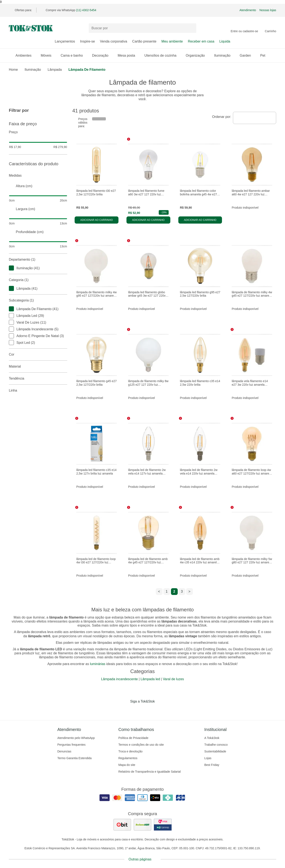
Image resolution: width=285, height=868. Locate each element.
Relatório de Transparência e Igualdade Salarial (149, 772)
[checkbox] (11, 268)
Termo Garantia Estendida (75, 758)
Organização (197, 55)
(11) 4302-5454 (86, 10)
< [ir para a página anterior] (159, 591)
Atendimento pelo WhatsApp (76, 738)
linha (38, 391)
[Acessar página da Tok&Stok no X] (160, 710)
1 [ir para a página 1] (167, 591)
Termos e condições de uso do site (141, 745)
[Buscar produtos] (142, 28)
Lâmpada (55, 70)
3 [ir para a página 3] (182, 591)
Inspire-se (87, 41)
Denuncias (64, 751)
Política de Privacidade (133, 738)
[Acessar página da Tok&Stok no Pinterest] (148, 710)
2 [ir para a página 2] (174, 591)
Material (38, 367)
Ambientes (26, 55)
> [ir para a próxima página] (189, 591)
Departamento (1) (38, 260)
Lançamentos (65, 41)
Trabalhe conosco (216, 745)
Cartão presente (144, 41)
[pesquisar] (191, 28)
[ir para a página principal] (31, 28)
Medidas (38, 176)
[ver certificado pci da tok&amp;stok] (163, 825)
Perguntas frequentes (71, 745)
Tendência (38, 379)
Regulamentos (128, 758)
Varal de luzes (173, 679)
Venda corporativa (114, 41)
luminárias (98, 664)
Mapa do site (127, 765)
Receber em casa (201, 41)
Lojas (208, 758)
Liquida (225, 41)
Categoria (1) (38, 280)
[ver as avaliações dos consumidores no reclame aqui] (142, 825)
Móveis (48, 55)
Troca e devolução (130, 751)
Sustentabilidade (215, 751)
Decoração (102, 55)
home (13, 70)
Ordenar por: (222, 117)
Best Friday (212, 765)
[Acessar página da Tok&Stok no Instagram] (137, 710)
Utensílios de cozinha (163, 55)
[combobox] (255, 118)
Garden (247, 55)
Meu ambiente (172, 41)
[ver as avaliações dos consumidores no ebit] (122, 825)
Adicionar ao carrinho (97, 220)
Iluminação (224, 55)
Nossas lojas (268, 10)
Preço (38, 132)
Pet (265, 55)
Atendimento (248, 10)
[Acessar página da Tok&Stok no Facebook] (125, 710)
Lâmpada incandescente (119, 679)
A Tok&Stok (212, 738)
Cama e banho (74, 55)
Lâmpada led (150, 679)
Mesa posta (128, 55)
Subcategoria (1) (38, 300)
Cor (38, 355)
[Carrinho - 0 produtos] (270, 28)
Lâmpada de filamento (87, 70)
